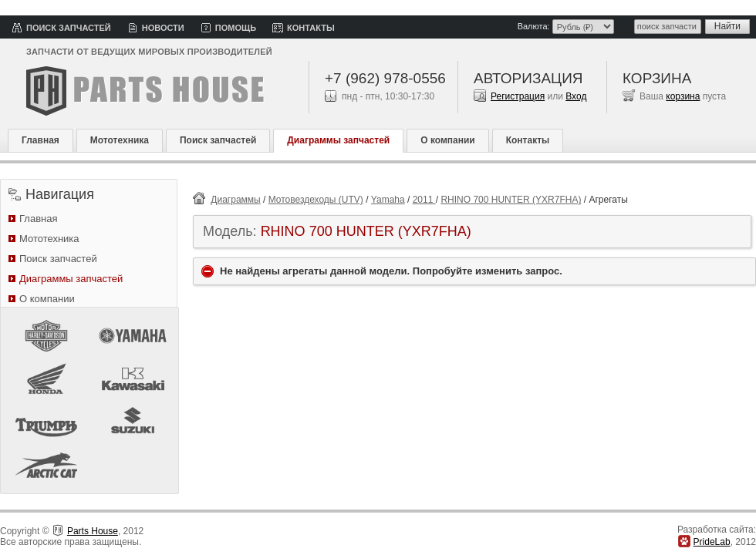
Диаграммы (235, 200)
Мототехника (120, 140)
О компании (448, 140)
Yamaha (388, 200)
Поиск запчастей (69, 28)
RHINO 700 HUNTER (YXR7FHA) (511, 200)
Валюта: (534, 26)
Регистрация (518, 96)
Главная (40, 140)
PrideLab (712, 542)
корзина (683, 96)
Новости (163, 28)
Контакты (311, 28)
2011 (424, 200)
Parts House (93, 531)
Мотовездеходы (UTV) (316, 200)
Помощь (236, 28)
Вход (576, 96)
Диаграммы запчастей (338, 140)
